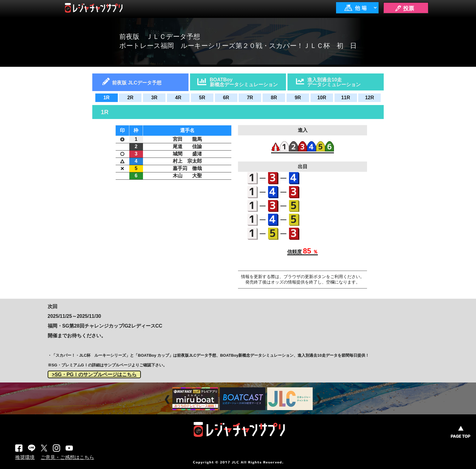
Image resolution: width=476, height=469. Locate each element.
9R (298, 98)
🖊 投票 (404, 8)
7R (250, 98)
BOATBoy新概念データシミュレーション (244, 82)
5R (202, 98)
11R (346, 98)
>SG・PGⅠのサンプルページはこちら (94, 374)
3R (154, 98)
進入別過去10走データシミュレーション (334, 82)
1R (106, 98)
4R (178, 98)
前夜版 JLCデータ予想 (137, 83)
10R (322, 98)
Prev (168, 399)
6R (226, 98)
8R (274, 98)
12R (370, 98)
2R (130, 98)
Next (320, 399)
